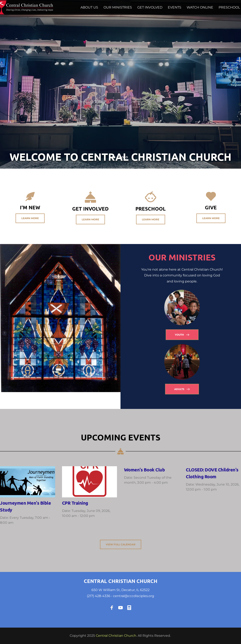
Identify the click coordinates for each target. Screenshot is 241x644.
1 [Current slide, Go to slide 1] (114, 157)
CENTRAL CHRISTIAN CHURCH (121, 581)
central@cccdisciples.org (134, 596)
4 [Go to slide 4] (127, 157)
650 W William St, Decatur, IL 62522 (120, 590)
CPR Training (75, 503)
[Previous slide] (11, 81)
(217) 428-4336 (99, 596)
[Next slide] (230, 81)
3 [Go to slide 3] (123, 157)
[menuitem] (89, 7)
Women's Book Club (144, 470)
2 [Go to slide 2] (118, 157)
